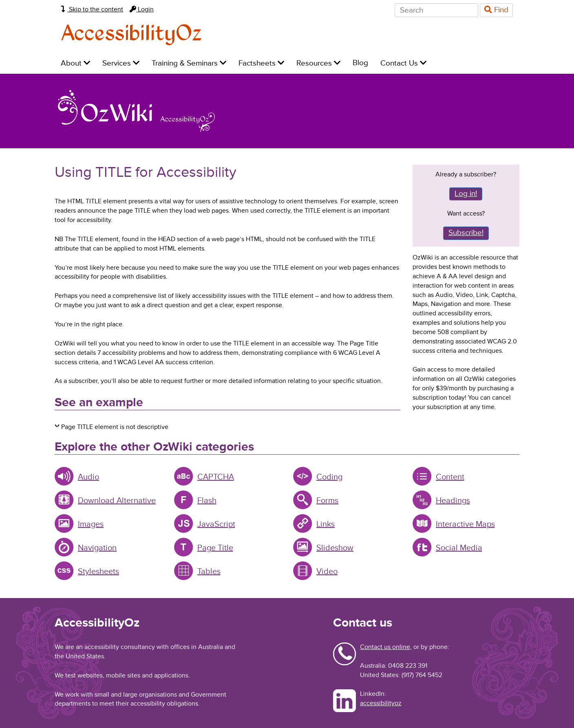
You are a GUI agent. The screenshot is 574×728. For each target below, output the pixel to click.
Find (496, 10)
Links (326, 524)
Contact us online (385, 647)
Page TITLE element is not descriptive (115, 427)
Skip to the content (92, 9)
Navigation (97, 548)
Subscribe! (466, 233)
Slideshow (335, 548)
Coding (329, 477)
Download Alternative (117, 501)
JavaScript (216, 524)
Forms (327, 501)
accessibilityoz (381, 703)
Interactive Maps (465, 524)
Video (327, 572)
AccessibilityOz (131, 34)
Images (91, 524)
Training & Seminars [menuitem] (189, 63)
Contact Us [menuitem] (403, 63)
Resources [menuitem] (318, 63)
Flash (207, 501)
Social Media (459, 548)
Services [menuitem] (121, 63)
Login (142, 9)
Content (450, 477)
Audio (88, 477)
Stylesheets (98, 572)
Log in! (466, 194)
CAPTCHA (216, 477)
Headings (453, 501)
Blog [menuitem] (360, 63)
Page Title (215, 548)
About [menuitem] (75, 63)
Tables (209, 572)
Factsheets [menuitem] (261, 63)
